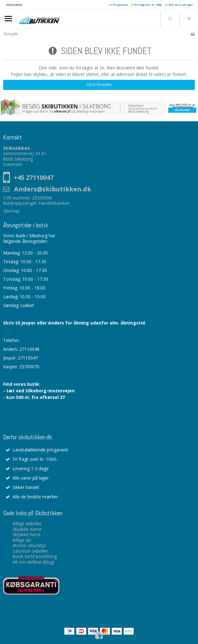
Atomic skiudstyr (29, 545)
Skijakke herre (27, 534)
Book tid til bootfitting (35, 556)
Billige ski (22, 540)
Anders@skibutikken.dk (53, 189)
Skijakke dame (27, 529)
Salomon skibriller (30, 551)
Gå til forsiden (99, 85)
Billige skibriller (27, 523)
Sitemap (11, 211)
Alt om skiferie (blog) (33, 562)
